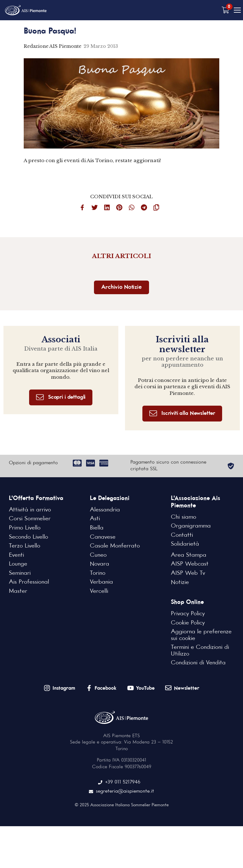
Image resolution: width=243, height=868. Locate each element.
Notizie (180, 583)
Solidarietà (185, 545)
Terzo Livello (24, 547)
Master (18, 592)
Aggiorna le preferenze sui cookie (201, 636)
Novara (100, 565)
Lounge (18, 565)
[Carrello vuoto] (226, 10)
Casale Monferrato (115, 547)
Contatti (182, 536)
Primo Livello (25, 529)
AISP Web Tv (188, 574)
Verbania (101, 583)
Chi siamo (184, 518)
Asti (95, 520)
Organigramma (191, 527)
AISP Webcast (190, 565)
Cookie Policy (188, 624)
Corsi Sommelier (30, 520)
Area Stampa (189, 556)
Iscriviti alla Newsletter (182, 415)
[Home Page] (26, 10)
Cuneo (98, 556)
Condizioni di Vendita (198, 664)
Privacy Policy (188, 615)
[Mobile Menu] (237, 10)
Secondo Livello (28, 538)
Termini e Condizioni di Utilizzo (200, 652)
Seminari (20, 574)
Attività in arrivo (30, 511)
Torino (97, 574)
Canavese (103, 538)
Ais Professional (29, 583)
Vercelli (99, 592)
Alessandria (105, 511)
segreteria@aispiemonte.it (122, 793)
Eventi (16, 556)
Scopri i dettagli (61, 398)
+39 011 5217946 (119, 784)
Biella (97, 529)
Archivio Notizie (121, 288)
